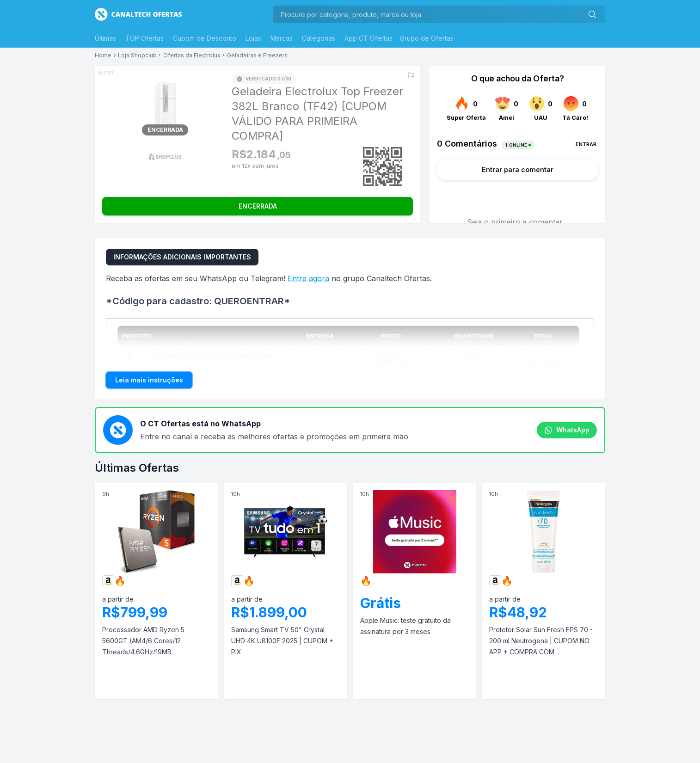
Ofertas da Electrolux (192, 55)
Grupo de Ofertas (427, 38)
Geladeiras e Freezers (257, 55)
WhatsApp (567, 430)
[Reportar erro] (411, 75)
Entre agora (308, 278)
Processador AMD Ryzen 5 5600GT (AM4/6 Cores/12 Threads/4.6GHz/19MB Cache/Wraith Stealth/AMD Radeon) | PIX (143, 642)
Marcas (282, 38)
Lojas (253, 38)
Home (103, 55)
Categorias (319, 38)
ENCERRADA (258, 206)
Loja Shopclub (137, 55)
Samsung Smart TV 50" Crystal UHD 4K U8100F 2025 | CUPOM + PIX (282, 641)
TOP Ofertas (144, 38)
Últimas (105, 38)
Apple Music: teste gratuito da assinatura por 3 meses (405, 626)
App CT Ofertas (368, 38)
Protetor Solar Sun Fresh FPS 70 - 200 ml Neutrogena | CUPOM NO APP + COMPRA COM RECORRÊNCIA (541, 642)
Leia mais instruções (149, 380)
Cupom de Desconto (205, 38)
